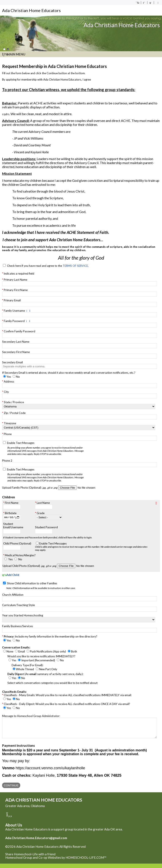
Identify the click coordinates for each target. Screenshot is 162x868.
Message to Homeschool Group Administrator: (31, 716)
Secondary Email (12, 362)
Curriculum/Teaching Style (18, 605)
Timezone (10, 423)
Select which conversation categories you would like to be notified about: (53, 683)
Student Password (46, 528)
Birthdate (11, 513)
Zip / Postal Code (15, 413)
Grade (41, 514)
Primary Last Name (16, 280)
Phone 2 (7, 461)
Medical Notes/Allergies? (20, 556)
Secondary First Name (16, 352)
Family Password (14, 321)
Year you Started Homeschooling (23, 616)
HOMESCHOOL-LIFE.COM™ (86, 862)
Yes (10, 560)
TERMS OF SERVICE (75, 266)
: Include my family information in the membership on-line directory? (51, 637)
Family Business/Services (18, 627)
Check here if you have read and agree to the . (48, 266)
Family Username (14, 311)
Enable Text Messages (47, 448)
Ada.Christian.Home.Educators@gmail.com (36, 842)
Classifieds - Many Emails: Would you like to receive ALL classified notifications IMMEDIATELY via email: (68, 695)
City (6, 392)
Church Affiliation (13, 595)
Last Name (43, 503)
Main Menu (14, 54)
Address (9, 381)
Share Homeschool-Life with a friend (30, 859)
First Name (12, 503)
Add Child (11, 576)
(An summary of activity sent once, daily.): (45, 674)
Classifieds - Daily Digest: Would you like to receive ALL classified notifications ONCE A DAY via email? (67, 704)
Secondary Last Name (16, 342)
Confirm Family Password (20, 331)
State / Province (14, 402)
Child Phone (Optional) (17, 544)
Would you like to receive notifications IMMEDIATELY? (41, 657)
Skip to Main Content (23, 855)
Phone (8, 434)
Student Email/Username (13, 526)
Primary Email (12, 300)
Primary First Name (16, 290)
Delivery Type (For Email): (27, 666)
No (20, 560)
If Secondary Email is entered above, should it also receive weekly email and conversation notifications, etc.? (69, 373)
